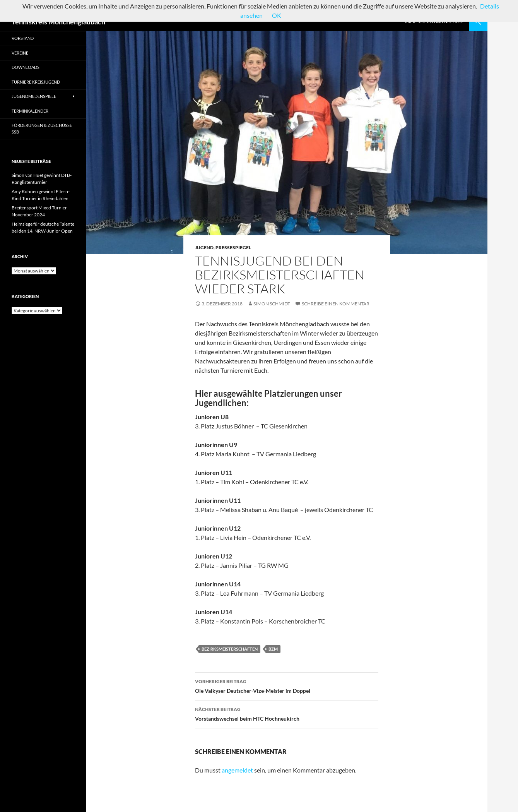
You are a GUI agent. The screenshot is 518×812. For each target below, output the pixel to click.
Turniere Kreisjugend (36, 82)
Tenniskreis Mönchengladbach (58, 22)
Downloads (26, 67)
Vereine (20, 53)
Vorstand (23, 38)
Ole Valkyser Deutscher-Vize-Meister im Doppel (287, 685)
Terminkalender (30, 111)
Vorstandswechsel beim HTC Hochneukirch (287, 713)
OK (277, 15)
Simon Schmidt (272, 304)
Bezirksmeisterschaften (230, 649)
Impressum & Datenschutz (434, 21)
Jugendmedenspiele (34, 96)
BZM (273, 649)
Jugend (204, 248)
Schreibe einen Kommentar (336, 304)
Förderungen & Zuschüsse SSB (42, 128)
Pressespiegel (233, 248)
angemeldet (237, 770)
